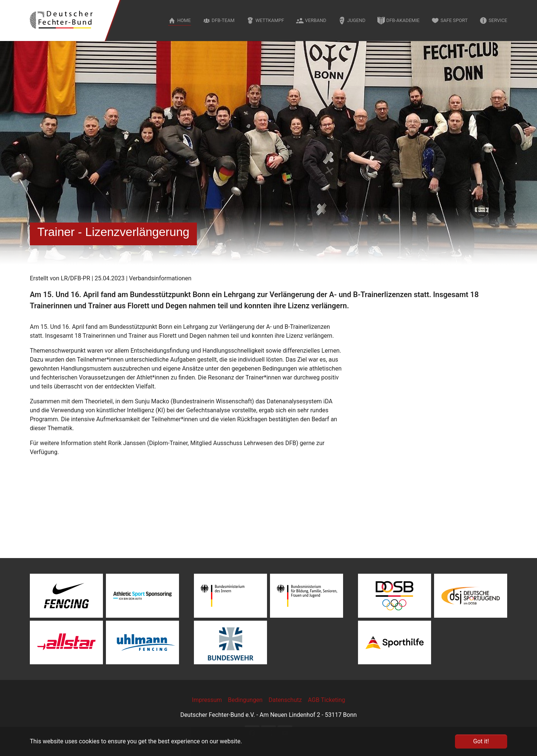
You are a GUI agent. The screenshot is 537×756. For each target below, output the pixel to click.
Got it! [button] (481, 741)
